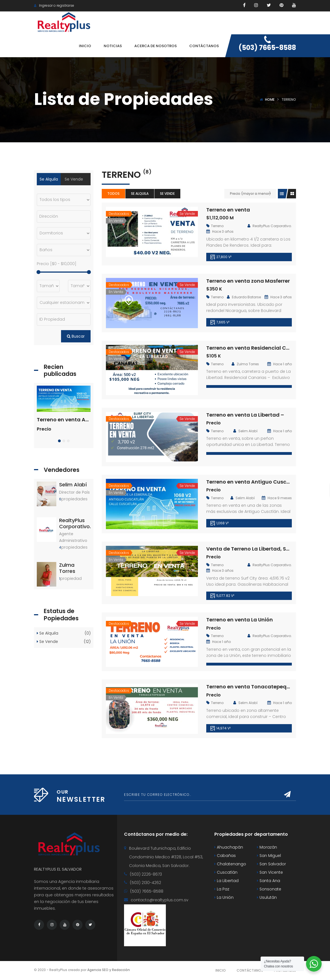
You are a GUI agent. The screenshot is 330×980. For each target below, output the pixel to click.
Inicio (221, 970)
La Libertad (226, 881)
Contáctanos (250, 970)
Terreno (217, 226)
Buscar (76, 336)
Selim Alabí (73, 485)
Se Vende (167, 194)
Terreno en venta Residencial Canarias (256, 348)
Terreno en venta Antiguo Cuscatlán (253, 482)
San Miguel (269, 856)
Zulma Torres (67, 568)
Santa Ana (269, 881)
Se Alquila (140, 194)
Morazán (267, 847)
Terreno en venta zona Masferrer (248, 281)
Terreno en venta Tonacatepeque (250, 687)
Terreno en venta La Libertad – (245, 415)
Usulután (267, 897)
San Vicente (270, 872)
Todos (113, 194)
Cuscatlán (226, 872)
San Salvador (271, 864)
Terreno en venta (228, 210)
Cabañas (225, 856)
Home (270, 99)
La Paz (222, 889)
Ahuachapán (229, 847)
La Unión (224, 897)
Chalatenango (230, 864)
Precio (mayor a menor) (250, 194)
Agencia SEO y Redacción (109, 970)
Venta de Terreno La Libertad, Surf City (256, 549)
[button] (59, 441)
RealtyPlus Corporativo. (75, 523)
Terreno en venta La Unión (240, 620)
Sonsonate (269, 889)
